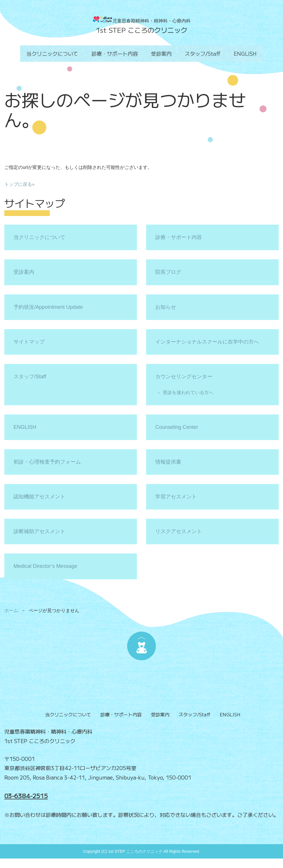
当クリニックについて (56, 53)
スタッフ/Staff (201, 53)
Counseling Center (177, 427)
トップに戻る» (19, 184)
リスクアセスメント (179, 531)
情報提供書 (168, 462)
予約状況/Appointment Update (48, 307)
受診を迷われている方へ (188, 392)
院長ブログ (168, 272)
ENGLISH (242, 53)
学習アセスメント (176, 497)
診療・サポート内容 (116, 53)
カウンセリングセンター (184, 377)
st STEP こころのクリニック (144, 30)
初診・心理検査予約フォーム (47, 462)
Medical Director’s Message (45, 566)
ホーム (11, 611)
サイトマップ (29, 342)
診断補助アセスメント (39, 531)
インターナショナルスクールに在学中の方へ (207, 342)
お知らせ (166, 307)
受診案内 (161, 53)
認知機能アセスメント (39, 497)
